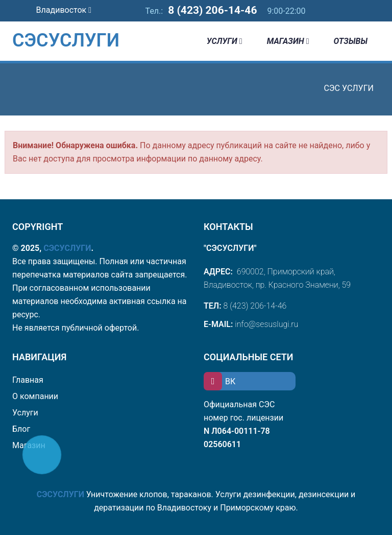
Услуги (225, 41)
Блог (21, 429)
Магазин (288, 41)
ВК (219, 381)
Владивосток (64, 10)
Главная (28, 380)
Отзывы (351, 41)
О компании (35, 396)
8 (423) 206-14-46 (212, 10)
